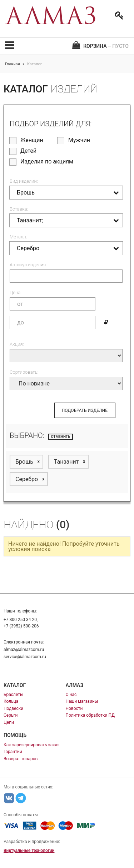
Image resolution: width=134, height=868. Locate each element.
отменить (61, 437)
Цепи (9, 722)
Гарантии (13, 752)
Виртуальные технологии (29, 851)
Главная (13, 64)
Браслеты (13, 695)
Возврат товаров (21, 759)
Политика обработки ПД (90, 715)
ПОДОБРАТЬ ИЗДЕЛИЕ (85, 410)
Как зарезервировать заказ (31, 745)
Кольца (11, 701)
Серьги (11, 715)
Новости (74, 708)
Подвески (13, 708)
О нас (71, 695)
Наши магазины (82, 701)
